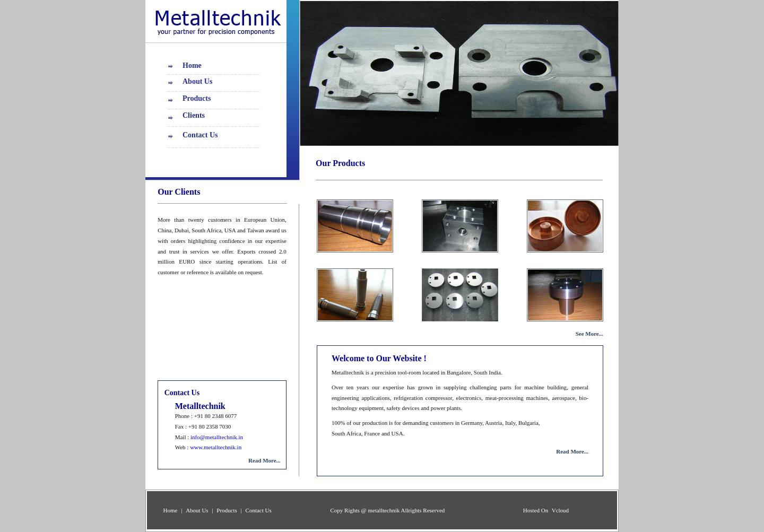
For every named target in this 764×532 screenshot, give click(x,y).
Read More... (572, 451)
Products (197, 98)
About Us (197, 81)
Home (192, 66)
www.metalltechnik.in (216, 447)
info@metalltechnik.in (216, 437)
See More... (589, 334)
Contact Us (200, 135)
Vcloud (559, 510)
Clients (194, 115)
